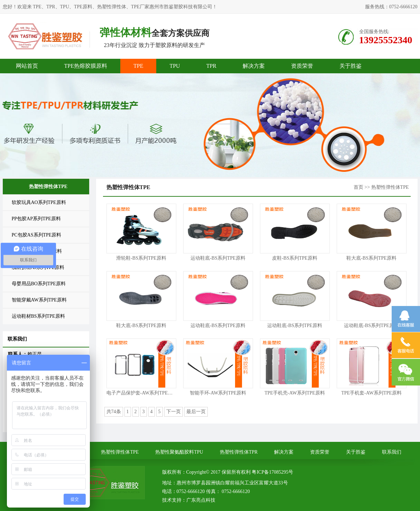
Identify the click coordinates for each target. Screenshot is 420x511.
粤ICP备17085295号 (272, 472)
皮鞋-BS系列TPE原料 (295, 258)
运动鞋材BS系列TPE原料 (38, 316)
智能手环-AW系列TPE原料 (218, 393)
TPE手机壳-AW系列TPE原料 (295, 393)
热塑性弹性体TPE (120, 452)
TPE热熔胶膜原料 (86, 66)
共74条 (114, 412)
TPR (211, 66)
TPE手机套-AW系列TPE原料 (371, 393)
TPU (175, 66)
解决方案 (254, 66)
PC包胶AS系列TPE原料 (37, 235)
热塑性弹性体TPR (239, 452)
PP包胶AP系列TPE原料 (36, 219)
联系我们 (392, 452)
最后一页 (196, 412)
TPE (138, 66)
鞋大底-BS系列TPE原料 (371, 258)
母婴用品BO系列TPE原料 (39, 284)
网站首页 (27, 66)
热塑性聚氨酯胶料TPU (179, 452)
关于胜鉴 (351, 66)
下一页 (174, 412)
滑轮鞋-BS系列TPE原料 (141, 258)
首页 (358, 187)
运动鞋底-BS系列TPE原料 (218, 258)
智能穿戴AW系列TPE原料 (39, 300)
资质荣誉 (302, 66)
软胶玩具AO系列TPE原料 (39, 202)
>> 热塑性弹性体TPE (386, 187)
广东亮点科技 (201, 500)
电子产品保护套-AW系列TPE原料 (142, 393)
